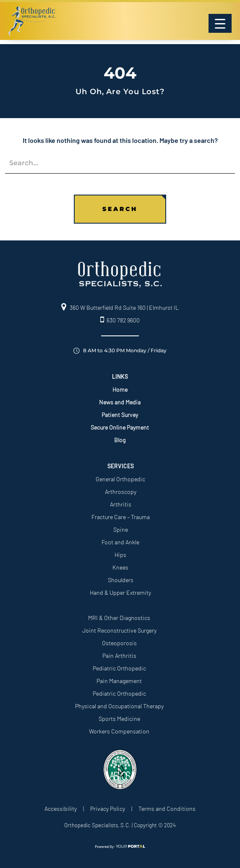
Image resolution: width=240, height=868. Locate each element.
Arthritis (121, 504)
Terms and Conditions (167, 809)
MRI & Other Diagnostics (119, 618)
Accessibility (61, 809)
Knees (120, 567)
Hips (120, 555)
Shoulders (121, 580)
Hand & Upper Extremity (120, 592)
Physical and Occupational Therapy (119, 706)
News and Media (120, 402)
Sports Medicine (119, 719)
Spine (121, 529)
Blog (120, 440)
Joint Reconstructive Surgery (119, 630)
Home (120, 389)
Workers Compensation (119, 731)
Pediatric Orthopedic (119, 668)
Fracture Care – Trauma (121, 517)
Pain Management (119, 681)
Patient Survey (120, 415)
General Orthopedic (120, 479)
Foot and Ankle (120, 542)
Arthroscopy (121, 492)
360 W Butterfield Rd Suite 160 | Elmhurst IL (120, 307)
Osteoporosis (119, 643)
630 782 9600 (120, 320)
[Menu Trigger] (220, 23)
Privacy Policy (108, 809)
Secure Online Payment (120, 427)
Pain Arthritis (119, 656)
